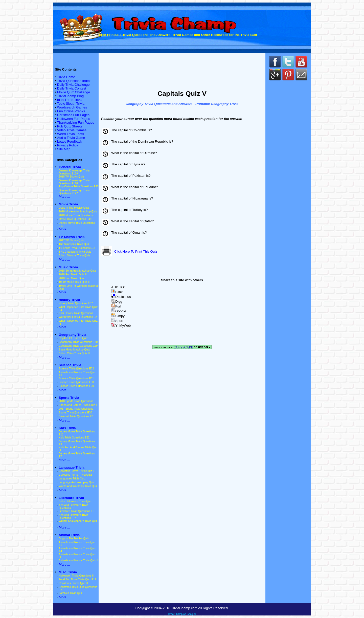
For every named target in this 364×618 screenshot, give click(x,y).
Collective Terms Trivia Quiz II (76, 471)
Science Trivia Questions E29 (76, 386)
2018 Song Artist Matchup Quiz (77, 271)
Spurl (117, 321)
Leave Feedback (70, 141)
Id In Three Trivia (70, 100)
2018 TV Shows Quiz (71, 176)
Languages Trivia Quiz (72, 478)
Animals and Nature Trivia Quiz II (78, 560)
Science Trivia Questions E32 (76, 368)
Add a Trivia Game (71, 138)
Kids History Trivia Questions (76, 313)
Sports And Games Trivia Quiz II (78, 405)
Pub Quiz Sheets (70, 126)
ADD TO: (118, 287)
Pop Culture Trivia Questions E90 (79, 186)
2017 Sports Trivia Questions (76, 409)
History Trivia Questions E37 (76, 303)
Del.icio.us (121, 297)
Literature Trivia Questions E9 (76, 511)
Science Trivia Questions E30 (76, 382)
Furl (116, 306)
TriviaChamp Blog (70, 96)
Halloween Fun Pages (74, 119)
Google (119, 311)
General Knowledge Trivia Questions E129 (74, 172)
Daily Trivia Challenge (73, 85)
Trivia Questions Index (74, 81)
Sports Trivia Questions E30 (75, 412)
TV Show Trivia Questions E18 (77, 248)
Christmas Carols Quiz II (73, 583)
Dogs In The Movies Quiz (74, 208)
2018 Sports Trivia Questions (76, 401)
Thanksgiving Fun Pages (76, 123)
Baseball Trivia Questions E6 (76, 416)
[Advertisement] (182, 70)
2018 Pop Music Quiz (71, 278)
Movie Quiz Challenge (74, 92)
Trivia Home (66, 77)
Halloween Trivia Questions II (76, 576)
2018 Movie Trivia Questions (76, 215)
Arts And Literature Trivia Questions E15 (73, 506)
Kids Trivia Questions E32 (74, 437)
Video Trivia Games (72, 130)
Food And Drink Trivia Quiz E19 (77, 579)
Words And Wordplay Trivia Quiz (78, 486)
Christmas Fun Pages (73, 115)
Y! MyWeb (121, 326)
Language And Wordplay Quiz (76, 482)
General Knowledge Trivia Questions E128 (74, 182)
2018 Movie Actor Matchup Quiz (78, 211)
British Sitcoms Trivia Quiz (74, 255)
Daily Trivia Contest (72, 88)
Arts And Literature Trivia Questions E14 (73, 516)
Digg (117, 302)
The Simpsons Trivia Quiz (74, 244)
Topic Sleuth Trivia (71, 104)
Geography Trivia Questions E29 (78, 346)
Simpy (118, 316)
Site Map (64, 149)
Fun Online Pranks (71, 111)
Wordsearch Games (72, 107)
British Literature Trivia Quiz (75, 501)
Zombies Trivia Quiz (71, 593)
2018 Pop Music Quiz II (73, 274)
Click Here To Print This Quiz (136, 251)
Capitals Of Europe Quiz (73, 338)
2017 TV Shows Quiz (71, 240)
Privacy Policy (68, 145)
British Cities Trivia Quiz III (74, 353)
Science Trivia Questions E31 (76, 378)
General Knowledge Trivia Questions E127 (74, 192)
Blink (117, 292)
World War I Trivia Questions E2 (78, 317)
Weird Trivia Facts (71, 134)
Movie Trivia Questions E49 (75, 219)
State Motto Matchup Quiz (74, 349)
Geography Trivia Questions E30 (78, 342)
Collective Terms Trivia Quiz (75, 475)
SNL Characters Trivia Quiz (75, 252)
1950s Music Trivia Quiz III (74, 282)
